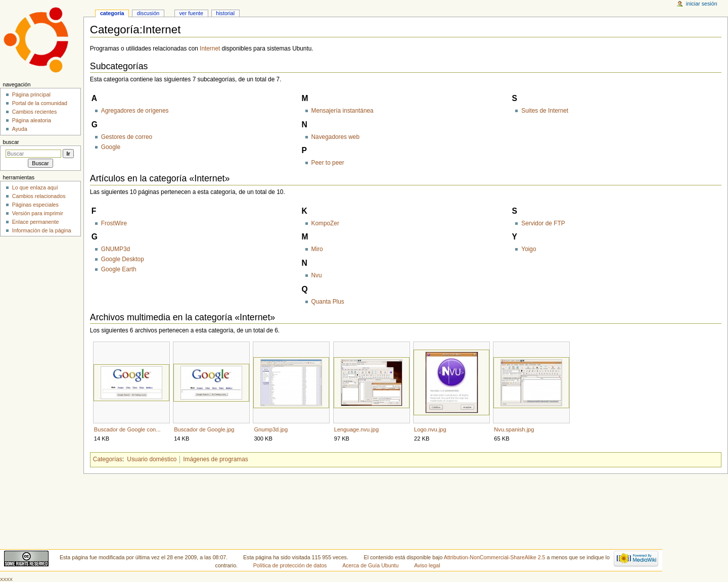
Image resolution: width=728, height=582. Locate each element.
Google (111, 147)
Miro (317, 249)
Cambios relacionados (39, 196)
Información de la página (42, 230)
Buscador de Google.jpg (204, 429)
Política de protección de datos (290, 565)
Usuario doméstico (152, 459)
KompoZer (325, 223)
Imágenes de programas (215, 459)
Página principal (31, 94)
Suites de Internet (545, 111)
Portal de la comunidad (40, 103)
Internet (210, 48)
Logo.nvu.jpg (430, 429)
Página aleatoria (32, 120)
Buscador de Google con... (127, 429)
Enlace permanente (36, 222)
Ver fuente (191, 13)
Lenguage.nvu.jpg (356, 429)
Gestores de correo (127, 137)
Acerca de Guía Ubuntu (370, 565)
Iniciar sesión (702, 4)
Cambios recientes (35, 112)
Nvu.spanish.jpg (514, 429)
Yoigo (529, 249)
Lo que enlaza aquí (35, 187)
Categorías (108, 459)
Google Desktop (123, 259)
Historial (225, 13)
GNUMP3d (116, 249)
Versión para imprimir (38, 213)
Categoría (112, 13)
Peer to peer (328, 163)
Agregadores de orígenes (135, 111)
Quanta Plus (328, 302)
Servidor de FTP (543, 223)
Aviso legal (427, 565)
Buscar (11, 142)
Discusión (148, 13)
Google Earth (119, 269)
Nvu (317, 275)
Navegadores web (335, 137)
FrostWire (114, 223)
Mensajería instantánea (343, 111)
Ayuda (20, 129)
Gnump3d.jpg (271, 429)
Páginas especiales (35, 205)
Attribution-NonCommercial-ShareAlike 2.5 (495, 557)
